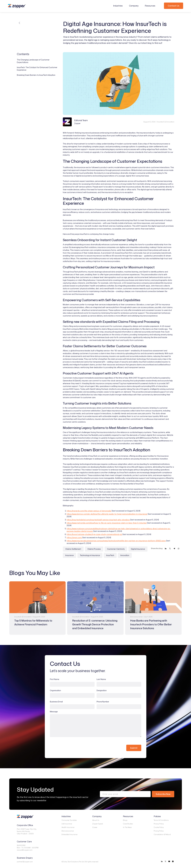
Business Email (56, 702)
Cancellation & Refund (162, 834)
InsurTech (110, 555)
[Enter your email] (125, 794)
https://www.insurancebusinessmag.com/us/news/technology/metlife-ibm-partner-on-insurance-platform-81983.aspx (116, 541)
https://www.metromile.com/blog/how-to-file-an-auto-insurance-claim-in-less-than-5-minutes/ (107, 523)
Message (54, 712)
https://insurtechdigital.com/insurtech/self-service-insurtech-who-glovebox (98, 520)
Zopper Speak (98, 824)
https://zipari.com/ (74, 538)
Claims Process (94, 549)
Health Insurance (68, 827)
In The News (127, 827)
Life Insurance (67, 824)
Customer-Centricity (116, 549)
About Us (96, 820)
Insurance (69, 555)
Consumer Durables (69, 820)
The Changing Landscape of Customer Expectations (33, 61)
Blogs (125, 820)
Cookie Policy (159, 827)
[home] (17, 6)
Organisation (55, 690)
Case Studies (128, 824)
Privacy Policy (159, 824)
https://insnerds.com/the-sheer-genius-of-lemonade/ (89, 511)
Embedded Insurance (69, 834)
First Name (55, 679)
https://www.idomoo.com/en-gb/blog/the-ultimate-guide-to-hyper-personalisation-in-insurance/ (107, 514)
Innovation (125, 555)
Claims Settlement (73, 549)
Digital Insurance (138, 549)
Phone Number (103, 702)
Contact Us (174, 6)
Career (95, 827)
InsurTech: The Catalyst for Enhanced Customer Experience (37, 69)
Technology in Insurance (90, 555)
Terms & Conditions (161, 820)
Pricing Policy (159, 831)
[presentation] (69, 746)
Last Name (101, 679)
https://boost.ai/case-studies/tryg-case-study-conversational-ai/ (94, 534)
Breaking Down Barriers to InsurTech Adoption (36, 75)
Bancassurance (68, 831)
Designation (102, 690)
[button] (119, 6)
